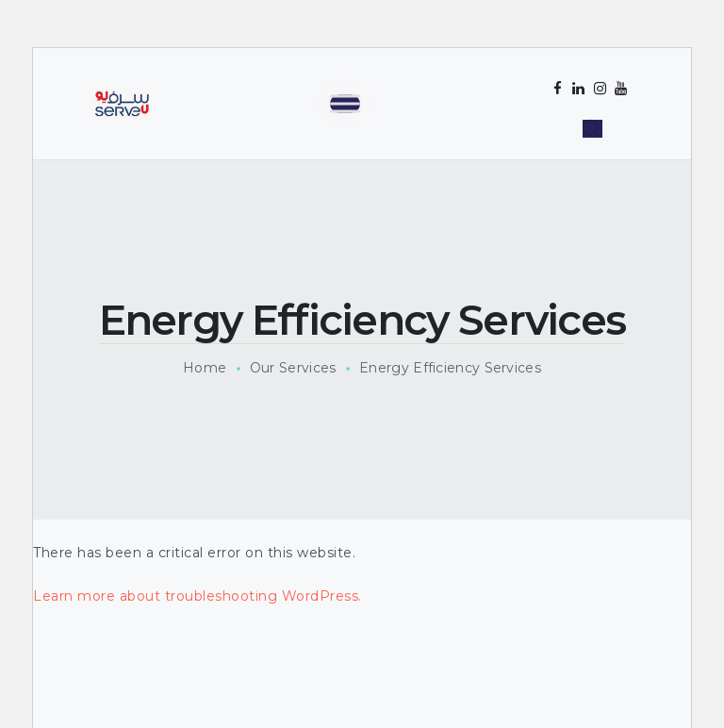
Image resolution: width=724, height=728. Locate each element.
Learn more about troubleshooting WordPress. (197, 596)
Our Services (293, 368)
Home (205, 368)
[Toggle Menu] (345, 103)
